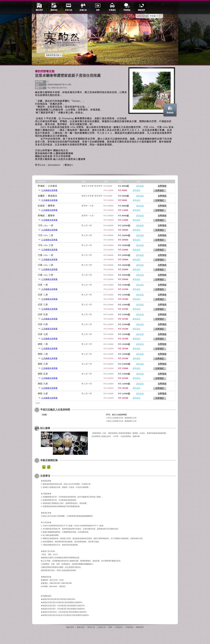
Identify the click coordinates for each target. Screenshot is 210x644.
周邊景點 (127, 11)
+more (38, 403)
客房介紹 (69, 11)
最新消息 (54, 11)
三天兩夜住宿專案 (49, 190)
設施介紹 (83, 11)
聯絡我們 (141, 11)
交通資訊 (112, 11)
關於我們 (39, 11)
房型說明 (140, 186)
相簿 (98, 11)
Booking (170, 112)
